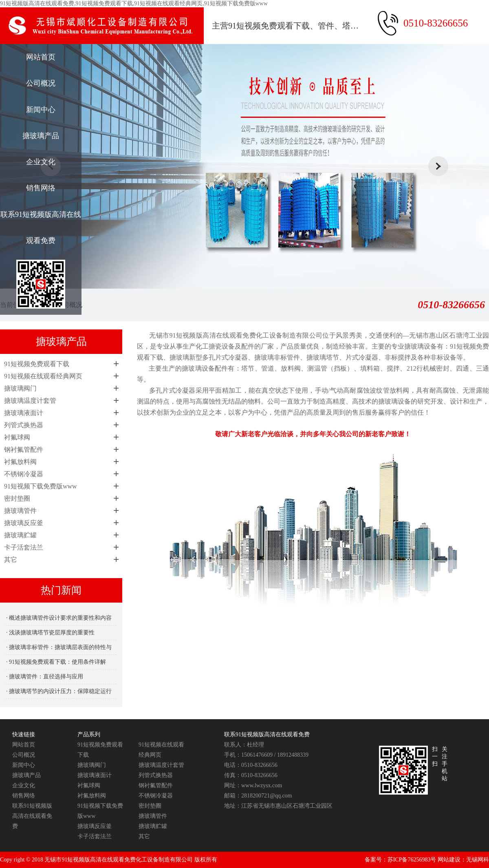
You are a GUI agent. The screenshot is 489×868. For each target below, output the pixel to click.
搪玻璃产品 (41, 136)
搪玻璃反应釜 (24, 523)
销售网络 (41, 188)
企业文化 (41, 162)
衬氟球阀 (17, 437)
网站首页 (41, 57)
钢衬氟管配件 (24, 449)
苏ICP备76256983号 (412, 860)
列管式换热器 (24, 425)
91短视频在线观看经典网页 (43, 376)
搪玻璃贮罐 (20, 535)
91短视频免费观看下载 (37, 364)
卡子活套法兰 (24, 547)
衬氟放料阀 (20, 462)
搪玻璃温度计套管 (30, 401)
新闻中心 (41, 110)
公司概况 (41, 83)
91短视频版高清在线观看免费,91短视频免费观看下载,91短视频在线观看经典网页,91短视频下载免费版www (134, 3)
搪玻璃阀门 (20, 388)
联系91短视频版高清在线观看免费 (41, 227)
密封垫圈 (17, 498)
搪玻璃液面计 (24, 413)
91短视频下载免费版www (41, 486)
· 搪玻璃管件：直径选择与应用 (45, 677)
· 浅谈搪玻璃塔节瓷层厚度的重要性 (50, 633)
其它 (11, 560)
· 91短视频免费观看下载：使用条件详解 (56, 662)
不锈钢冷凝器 (24, 474)
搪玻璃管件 (20, 511)
